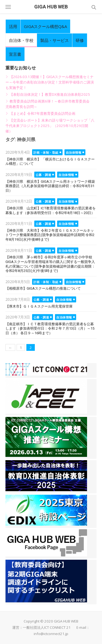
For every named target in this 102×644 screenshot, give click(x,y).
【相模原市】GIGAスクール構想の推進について (43, 288)
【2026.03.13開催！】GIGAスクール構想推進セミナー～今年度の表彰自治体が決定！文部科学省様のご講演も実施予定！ (50, 82)
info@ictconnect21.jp (51, 634)
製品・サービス (55, 40)
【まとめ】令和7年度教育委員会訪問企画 (42, 113)
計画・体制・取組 (46, 152)
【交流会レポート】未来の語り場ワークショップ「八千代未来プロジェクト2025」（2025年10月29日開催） (50, 126)
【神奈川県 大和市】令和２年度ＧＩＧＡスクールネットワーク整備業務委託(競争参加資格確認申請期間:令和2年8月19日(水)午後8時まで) (50, 235)
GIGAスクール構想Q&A (45, 26)
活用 (13, 26)
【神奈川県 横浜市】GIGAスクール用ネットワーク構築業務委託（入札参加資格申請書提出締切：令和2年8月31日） (50, 186)
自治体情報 (74, 152)
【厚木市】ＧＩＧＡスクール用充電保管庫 (39, 306)
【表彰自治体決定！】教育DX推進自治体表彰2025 (50, 94)
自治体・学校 (21, 40)
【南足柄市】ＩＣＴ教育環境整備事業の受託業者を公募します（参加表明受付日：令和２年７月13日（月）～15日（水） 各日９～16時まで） (50, 329)
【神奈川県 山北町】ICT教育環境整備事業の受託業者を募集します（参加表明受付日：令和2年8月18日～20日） (51, 210)
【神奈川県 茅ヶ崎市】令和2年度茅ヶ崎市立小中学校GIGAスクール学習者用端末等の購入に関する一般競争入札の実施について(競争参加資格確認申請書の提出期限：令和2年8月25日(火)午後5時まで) (50, 264)
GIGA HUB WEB (51, 7)
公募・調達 (44, 175)
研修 (80, 40)
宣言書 (15, 54)
